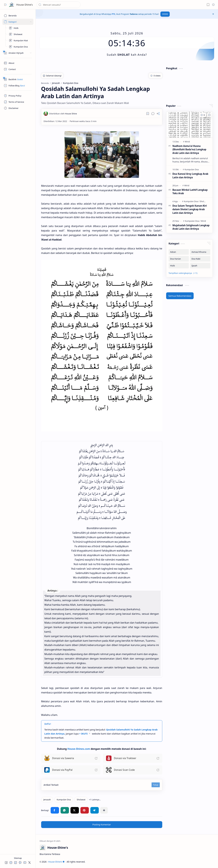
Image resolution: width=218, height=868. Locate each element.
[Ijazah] (200, 266)
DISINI (165, 14)
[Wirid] (187, 142)
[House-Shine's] (12, 5)
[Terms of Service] (18, 102)
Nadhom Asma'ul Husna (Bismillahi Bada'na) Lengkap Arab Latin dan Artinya (189, 150)
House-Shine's (25, 5)
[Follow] (18, 86)
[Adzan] (179, 252)
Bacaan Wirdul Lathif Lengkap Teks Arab (190, 192)
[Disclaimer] (18, 108)
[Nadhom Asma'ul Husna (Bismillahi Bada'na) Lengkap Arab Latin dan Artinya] (189, 125)
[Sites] (18, 22)
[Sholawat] (81, 800)
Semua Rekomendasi (180, 296)
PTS (113, 14)
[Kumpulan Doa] (20, 47)
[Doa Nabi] (200, 259)
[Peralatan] (18, 53)
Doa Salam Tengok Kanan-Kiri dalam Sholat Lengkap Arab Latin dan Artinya (190, 209)
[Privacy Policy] (18, 96)
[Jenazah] (47, 800)
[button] (5, 5)
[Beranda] (18, 16)
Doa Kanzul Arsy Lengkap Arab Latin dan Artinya (190, 176)
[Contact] (18, 69)
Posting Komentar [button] (102, 825)
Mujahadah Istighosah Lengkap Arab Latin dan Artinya (191, 227)
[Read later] (148, 114)
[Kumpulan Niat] (20, 40)
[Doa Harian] (179, 259)
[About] (18, 63)
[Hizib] (20, 28)
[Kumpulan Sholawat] (20, 34)
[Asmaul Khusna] (200, 252)
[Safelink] (18, 79)
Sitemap (18, 858)
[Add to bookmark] (209, 115)
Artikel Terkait (51, 785)
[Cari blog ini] (59, 5)
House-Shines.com (79, 749)
